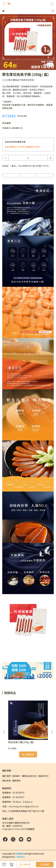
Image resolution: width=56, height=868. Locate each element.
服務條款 (16, 781)
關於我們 (6, 776)
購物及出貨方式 (29, 776)
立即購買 (45, 864)
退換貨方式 (43, 776)
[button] (52, 732)
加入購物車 (25, 864)
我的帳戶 (16, 776)
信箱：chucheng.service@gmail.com (20, 806)
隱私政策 (6, 781)
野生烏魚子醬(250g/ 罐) (21, 742)
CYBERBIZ (20, 857)
